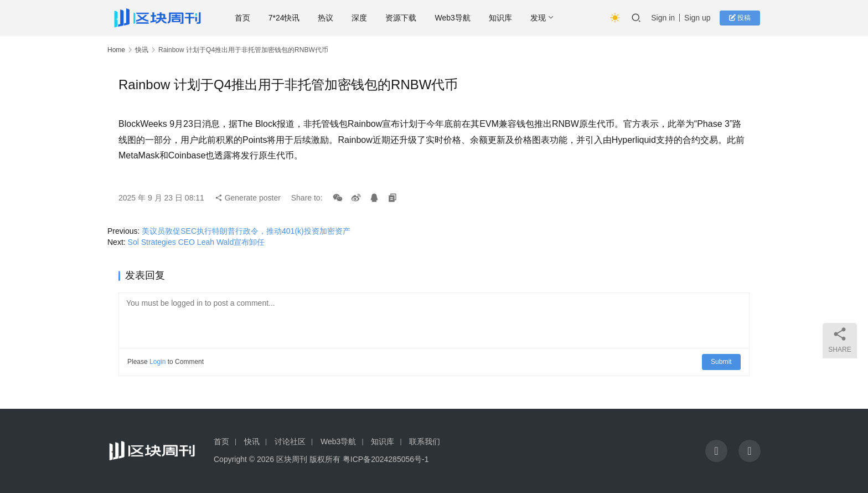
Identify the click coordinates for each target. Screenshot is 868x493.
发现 (541, 18)
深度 (362, 18)
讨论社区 (290, 441)
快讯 (142, 50)
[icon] (716, 451)
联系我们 (425, 441)
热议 (328, 18)
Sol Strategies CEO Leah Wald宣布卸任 (197, 242)
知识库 (503, 18)
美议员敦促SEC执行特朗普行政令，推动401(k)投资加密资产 (246, 231)
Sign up (699, 18)
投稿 (741, 18)
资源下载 (404, 18)
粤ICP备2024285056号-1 (386, 459)
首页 (245, 18)
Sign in (665, 18)
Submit (722, 362)
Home (116, 50)
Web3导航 (455, 18)
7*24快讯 (287, 18)
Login (157, 362)
